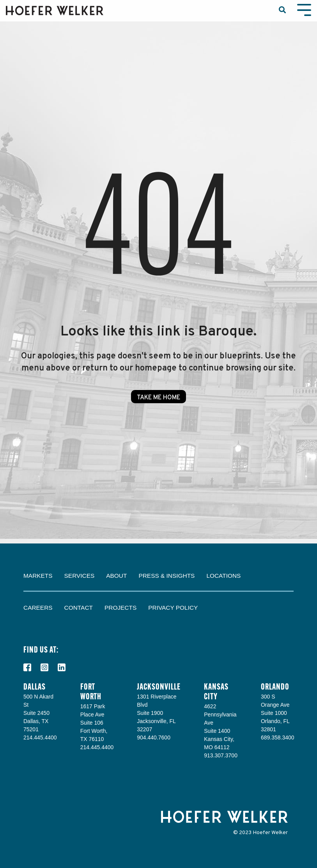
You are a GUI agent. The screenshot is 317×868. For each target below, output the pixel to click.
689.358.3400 (278, 737)
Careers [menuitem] (38, 608)
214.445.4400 (40, 737)
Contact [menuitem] (79, 608)
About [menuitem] (116, 576)
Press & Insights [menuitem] (166, 576)
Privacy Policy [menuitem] (173, 608)
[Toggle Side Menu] (304, 9)
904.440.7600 (154, 737)
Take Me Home (158, 398)
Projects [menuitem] (120, 608)
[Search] (282, 11)
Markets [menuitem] (38, 576)
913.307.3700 (221, 755)
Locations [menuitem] (223, 576)
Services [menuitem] (80, 576)
